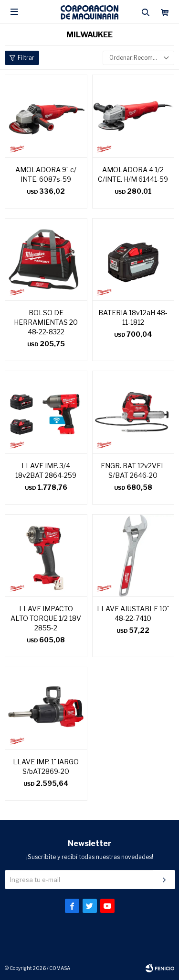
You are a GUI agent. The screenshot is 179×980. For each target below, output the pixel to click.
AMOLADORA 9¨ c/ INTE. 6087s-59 (46, 174)
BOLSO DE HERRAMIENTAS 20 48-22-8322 (46, 322)
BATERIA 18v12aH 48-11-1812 (133, 317)
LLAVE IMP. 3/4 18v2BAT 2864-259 (46, 470)
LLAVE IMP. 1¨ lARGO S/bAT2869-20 (46, 766)
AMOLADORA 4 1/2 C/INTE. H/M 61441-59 (133, 174)
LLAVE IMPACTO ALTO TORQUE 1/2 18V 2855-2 (46, 618)
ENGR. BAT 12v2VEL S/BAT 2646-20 (133, 470)
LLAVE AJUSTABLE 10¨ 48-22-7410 (133, 613)
